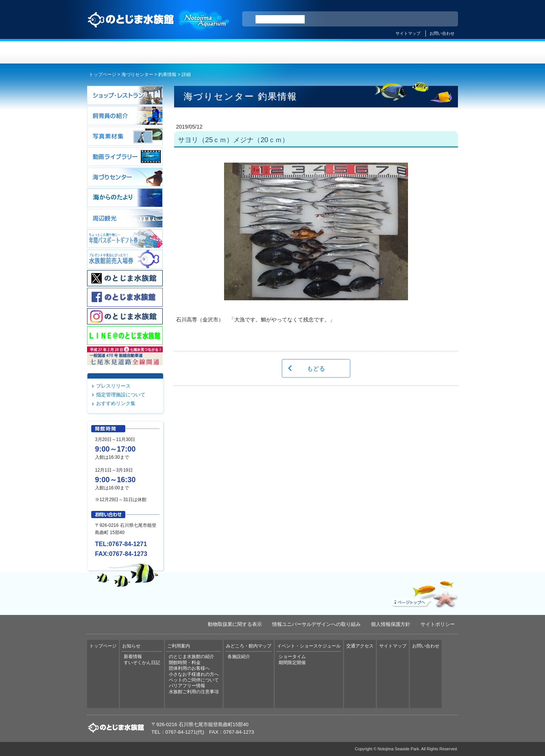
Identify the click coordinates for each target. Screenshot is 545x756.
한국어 (444, 19)
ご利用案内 (242, 52)
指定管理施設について (121, 395)
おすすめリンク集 (116, 403)
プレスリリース (113, 386)
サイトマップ (408, 33)
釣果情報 (167, 75)
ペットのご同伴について (194, 680)
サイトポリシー (438, 624)
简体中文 (406, 19)
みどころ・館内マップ (303, 52)
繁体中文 (426, 19)
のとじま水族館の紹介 (192, 657)
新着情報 (133, 657)
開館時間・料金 (185, 663)
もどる (316, 368)
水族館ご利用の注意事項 (194, 692)
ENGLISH (386, 19)
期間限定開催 (292, 663)
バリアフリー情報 (187, 686)
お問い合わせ (442, 33)
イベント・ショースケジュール (365, 52)
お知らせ (180, 52)
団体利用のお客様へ (189, 668)
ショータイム (292, 657)
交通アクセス (427, 52)
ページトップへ (424, 593)
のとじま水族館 (159, 27)
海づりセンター (137, 75)
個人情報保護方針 (391, 624)
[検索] (280, 19)
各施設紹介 (239, 657)
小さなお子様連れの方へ (194, 674)
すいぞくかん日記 (142, 663)
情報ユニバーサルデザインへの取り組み (316, 624)
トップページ (118, 52)
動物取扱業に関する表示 (235, 624)
